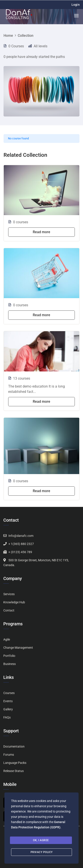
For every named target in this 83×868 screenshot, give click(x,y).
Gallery (8, 709)
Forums (9, 755)
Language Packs (15, 763)
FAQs (7, 717)
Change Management (18, 648)
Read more (41, 232)
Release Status (14, 771)
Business (10, 664)
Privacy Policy (42, 852)
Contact (9, 610)
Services (9, 594)
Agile (7, 639)
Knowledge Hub (14, 602)
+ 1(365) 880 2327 (21, 544)
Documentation (14, 746)
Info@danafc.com (21, 536)
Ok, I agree (41, 840)
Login (76, 5)
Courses (9, 693)
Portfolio (9, 656)
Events (8, 701)
